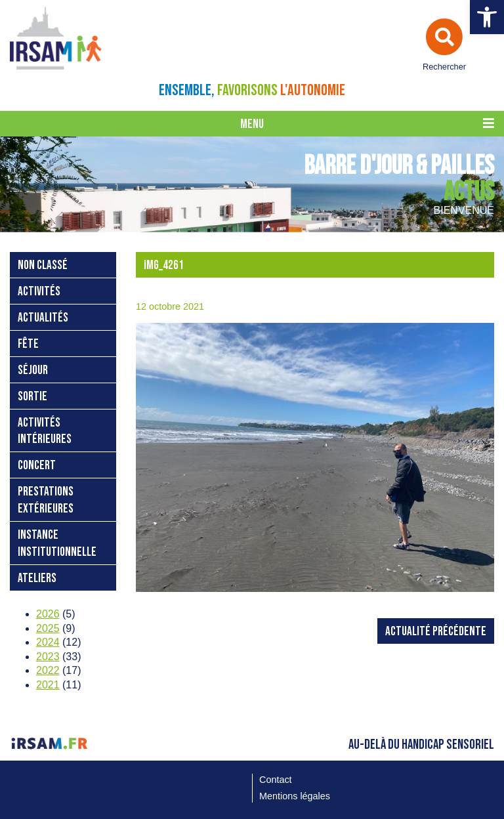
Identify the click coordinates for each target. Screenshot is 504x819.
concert (37, 466)
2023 (48, 657)
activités (39, 292)
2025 (48, 628)
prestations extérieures (46, 500)
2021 (48, 685)
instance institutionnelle (57, 544)
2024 (48, 642)
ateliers (37, 578)
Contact (276, 780)
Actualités (43, 318)
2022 (48, 670)
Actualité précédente (436, 632)
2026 (48, 614)
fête (28, 344)
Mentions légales (295, 796)
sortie (32, 397)
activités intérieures (45, 431)
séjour (33, 370)
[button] (487, 17)
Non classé (43, 265)
